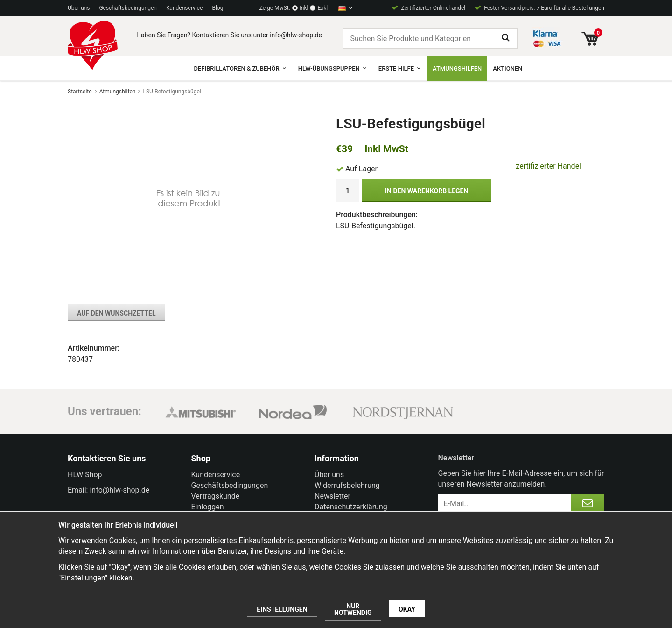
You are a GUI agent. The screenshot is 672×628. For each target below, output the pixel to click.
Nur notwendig (353, 609)
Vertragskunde (216, 496)
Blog (217, 8)
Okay (407, 609)
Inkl (304, 8)
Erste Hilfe (400, 68)
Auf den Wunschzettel (116, 313)
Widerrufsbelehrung (347, 485)
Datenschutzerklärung (351, 507)
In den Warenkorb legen (427, 191)
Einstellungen (282, 609)
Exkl (322, 8)
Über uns (79, 8)
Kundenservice (185, 8)
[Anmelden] (588, 503)
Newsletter (332, 496)
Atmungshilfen (457, 68)
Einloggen (208, 507)
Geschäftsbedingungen (128, 8)
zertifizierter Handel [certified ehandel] (548, 166)
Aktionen (507, 68)
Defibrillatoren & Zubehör (240, 68)
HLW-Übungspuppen (333, 68)
